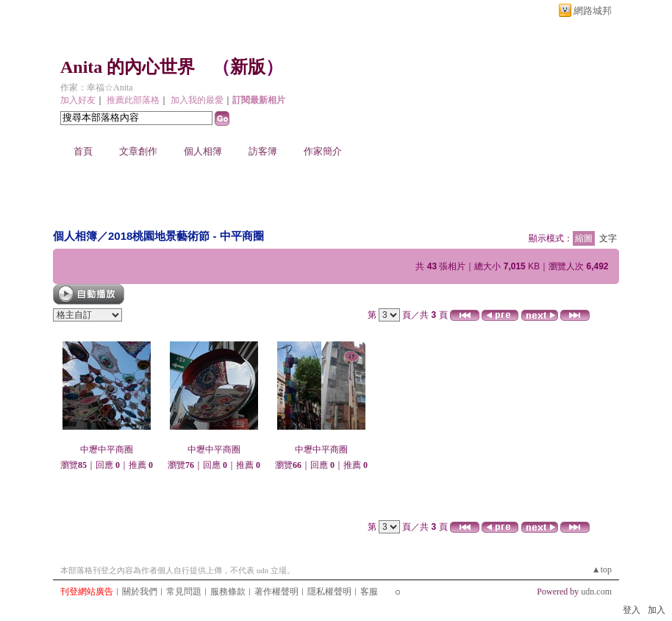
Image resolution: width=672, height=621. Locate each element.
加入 (657, 610)
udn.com (596, 592)
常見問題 (184, 592)
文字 (608, 238)
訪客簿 (263, 151)
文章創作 (138, 151)
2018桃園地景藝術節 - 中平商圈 (186, 236)
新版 (248, 67)
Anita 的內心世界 (128, 67)
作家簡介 (323, 151)
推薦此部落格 (133, 100)
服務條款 (228, 592)
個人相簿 (203, 151)
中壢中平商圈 (107, 450)
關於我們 (140, 592)
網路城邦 (593, 11)
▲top (602, 569)
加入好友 (78, 100)
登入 (632, 610)
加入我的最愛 (197, 100)
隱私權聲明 (329, 592)
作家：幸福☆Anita (97, 88)
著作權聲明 (276, 592)
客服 (369, 592)
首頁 (83, 151)
